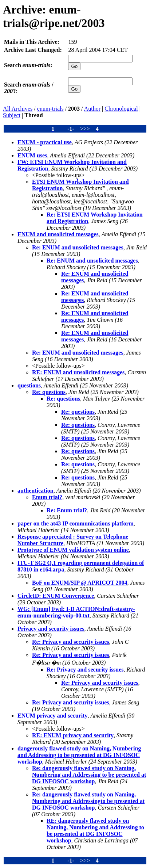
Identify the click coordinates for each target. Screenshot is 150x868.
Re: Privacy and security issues (71, 642)
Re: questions (49, 392)
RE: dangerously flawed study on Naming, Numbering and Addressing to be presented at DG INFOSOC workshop (95, 831)
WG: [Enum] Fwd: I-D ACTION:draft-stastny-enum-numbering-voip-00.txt (76, 612)
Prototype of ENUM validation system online (73, 550)
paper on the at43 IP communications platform (76, 523)
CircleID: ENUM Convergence (56, 596)
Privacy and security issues (51, 629)
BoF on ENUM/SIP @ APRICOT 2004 (80, 583)
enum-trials (50, 109)
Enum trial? (47, 497)
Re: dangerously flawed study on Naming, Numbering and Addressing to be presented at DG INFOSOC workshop (89, 775)
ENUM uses (32, 155)
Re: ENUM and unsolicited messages (78, 247)
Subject (12, 115)
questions (29, 385)
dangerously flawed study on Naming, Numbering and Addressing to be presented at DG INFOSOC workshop (79, 755)
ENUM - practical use (45, 142)
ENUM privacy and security (52, 716)
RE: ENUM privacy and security (73, 735)
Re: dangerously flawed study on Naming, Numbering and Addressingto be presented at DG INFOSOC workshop (88, 801)
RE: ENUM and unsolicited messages (78, 372)
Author (92, 109)
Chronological (121, 109)
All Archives (18, 109)
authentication (35, 491)
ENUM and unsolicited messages (58, 234)
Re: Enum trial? (67, 510)
